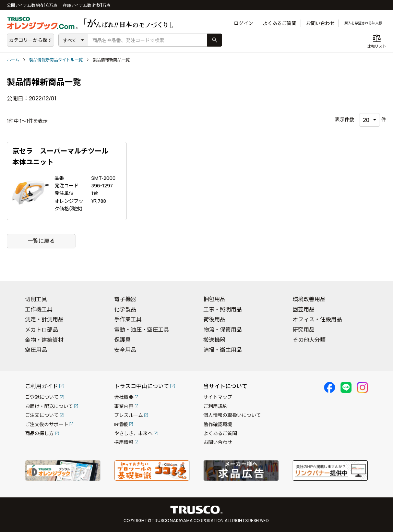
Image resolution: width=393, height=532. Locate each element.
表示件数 (345, 119)
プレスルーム (129, 415)
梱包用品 (214, 299)
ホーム (13, 60)
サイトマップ (218, 397)
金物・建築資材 (44, 340)
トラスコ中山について (142, 386)
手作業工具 (128, 319)
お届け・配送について (49, 406)
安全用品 (125, 350)
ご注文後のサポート (47, 424)
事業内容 (124, 406)
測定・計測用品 (44, 319)
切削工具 (36, 299)
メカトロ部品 (41, 330)
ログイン (228, 23)
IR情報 (121, 424)
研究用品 (303, 330)
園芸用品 (303, 309)
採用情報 (124, 442)
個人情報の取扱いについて (232, 415)
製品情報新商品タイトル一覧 (56, 60)
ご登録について (42, 397)
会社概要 (124, 397)
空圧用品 (36, 350)
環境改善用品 (309, 299)
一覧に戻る (41, 241)
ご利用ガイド (41, 386)
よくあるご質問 (264, 23)
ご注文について (42, 415)
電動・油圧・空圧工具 (142, 330)
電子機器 (125, 299)
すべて (70, 40)
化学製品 (125, 309)
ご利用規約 (215, 406)
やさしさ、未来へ (133, 433)
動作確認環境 (218, 424)
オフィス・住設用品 (317, 319)
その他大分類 (309, 340)
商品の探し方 (39, 433)
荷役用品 (214, 319)
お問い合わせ (305, 23)
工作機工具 (39, 309)
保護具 (122, 340)
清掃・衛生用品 (223, 350)
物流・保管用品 (223, 330)
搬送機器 (214, 340)
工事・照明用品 (223, 309)
